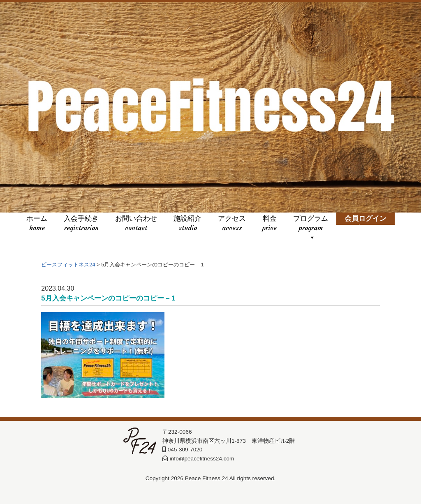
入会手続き (81, 224)
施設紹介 (187, 224)
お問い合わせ (136, 224)
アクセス (232, 224)
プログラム (311, 224)
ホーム (37, 224)
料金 (269, 224)
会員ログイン (365, 224)
